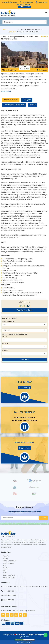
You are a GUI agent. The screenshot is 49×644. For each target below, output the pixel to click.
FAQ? (5, 570)
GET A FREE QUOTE (24, 642)
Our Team (6, 568)
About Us (6, 556)
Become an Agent (9, 575)
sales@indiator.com (10, 2)
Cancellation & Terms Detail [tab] (14, 105)
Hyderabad (12, 32)
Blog (5, 566)
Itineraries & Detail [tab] (11, 100)
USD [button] (26, 7)
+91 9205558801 (27, 2)
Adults (5, 337)
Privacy (5, 558)
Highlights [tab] (27, 100)
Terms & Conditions (10, 561)
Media (5, 573)
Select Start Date (8, 321)
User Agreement (8, 563)
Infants (5, 350)
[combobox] (24, 22)
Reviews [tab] (33, 105)
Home (5, 29)
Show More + (6, 91)
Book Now (24, 360)
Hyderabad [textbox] (8, 22)
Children (5, 344)
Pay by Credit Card (9, 577)
